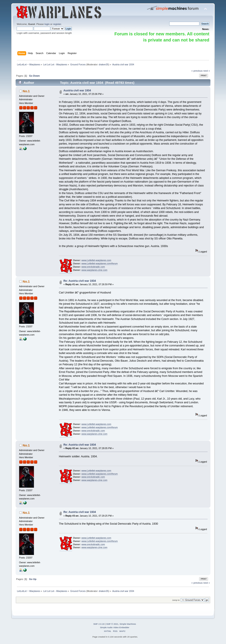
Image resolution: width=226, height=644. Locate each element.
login (47, 24)
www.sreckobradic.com (93, 267)
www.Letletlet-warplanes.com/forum (99, 264)
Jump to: (176, 600)
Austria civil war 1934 (77, 91)
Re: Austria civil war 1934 (80, 281)
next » (207, 71)
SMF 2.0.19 (99, 624)
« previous (197, 71)
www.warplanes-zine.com (94, 270)
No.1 (26, 91)
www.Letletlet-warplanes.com (96, 260)
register (57, 24)
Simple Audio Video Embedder (115, 627)
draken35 (103, 64)
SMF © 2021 (112, 624)
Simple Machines (128, 624)
